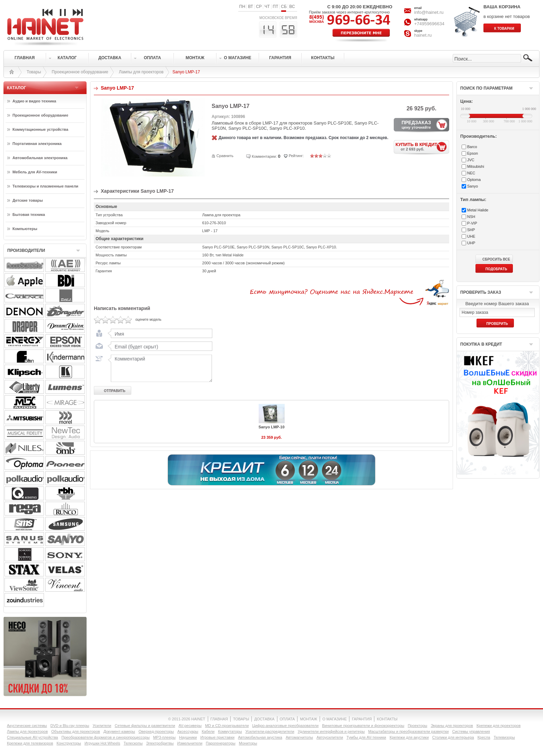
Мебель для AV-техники (35, 172)
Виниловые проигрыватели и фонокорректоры (363, 726)
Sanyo (473, 186)
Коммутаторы (230, 731)
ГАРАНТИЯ (362, 719)
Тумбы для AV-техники (366, 737)
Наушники (188, 737)
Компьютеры (25, 229)
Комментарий (160, 368)
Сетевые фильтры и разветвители (145, 726)
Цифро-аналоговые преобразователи (285, 726)
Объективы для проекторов (76, 731)
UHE (471, 236)
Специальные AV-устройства (32, 737)
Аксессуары (188, 731)
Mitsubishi (476, 166)
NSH (471, 217)
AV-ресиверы (190, 726)
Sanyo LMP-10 (271, 427)
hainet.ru (423, 35)
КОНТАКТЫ (387, 719)
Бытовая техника (29, 215)
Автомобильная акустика (260, 737)
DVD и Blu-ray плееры (70, 726)
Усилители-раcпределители (270, 731)
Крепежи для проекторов (499, 726)
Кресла (484, 737)
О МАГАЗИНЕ (335, 719)
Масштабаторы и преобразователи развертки (408, 731)
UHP (471, 243)
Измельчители (190, 743)
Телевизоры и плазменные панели (45, 186)
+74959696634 (429, 24)
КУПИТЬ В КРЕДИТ (422, 147)
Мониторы (248, 743)
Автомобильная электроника (40, 158)
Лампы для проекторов (141, 72)
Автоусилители (330, 737)
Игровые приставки (218, 737)
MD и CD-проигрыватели (227, 726)
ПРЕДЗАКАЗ (416, 125)
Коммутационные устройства (40, 129)
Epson (473, 153)
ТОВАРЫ (241, 719)
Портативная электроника (37, 144)
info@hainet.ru (429, 12)
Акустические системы (27, 726)
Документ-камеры (119, 731)
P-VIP (472, 223)
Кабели (208, 731)
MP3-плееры (164, 737)
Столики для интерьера (453, 737)
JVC (471, 160)
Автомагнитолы (299, 737)
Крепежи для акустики (409, 737)
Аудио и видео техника (34, 101)
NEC (471, 173)
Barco (472, 147)
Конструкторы (69, 743)
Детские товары (28, 200)
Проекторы (417, 726)
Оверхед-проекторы (156, 731)
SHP (471, 230)
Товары (34, 72)
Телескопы (133, 743)
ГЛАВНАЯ (219, 719)
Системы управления (471, 731)
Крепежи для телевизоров (30, 743)
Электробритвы (160, 743)
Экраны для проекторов (452, 726)
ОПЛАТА (287, 719)
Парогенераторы (220, 743)
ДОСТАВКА (264, 719)
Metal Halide (478, 210)
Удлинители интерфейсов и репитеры (331, 731)
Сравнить (225, 156)
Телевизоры (504, 737)
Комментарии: (264, 156)
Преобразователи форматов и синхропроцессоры (105, 737)
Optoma (474, 180)
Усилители (102, 726)
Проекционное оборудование (80, 72)
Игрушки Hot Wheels (102, 743)
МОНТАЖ (309, 719)
